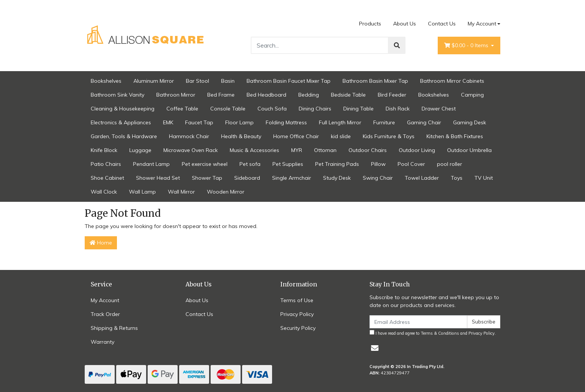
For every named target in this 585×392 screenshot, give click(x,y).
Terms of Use (297, 300)
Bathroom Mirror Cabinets (452, 81)
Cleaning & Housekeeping (123, 109)
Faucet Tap (199, 122)
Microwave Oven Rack (191, 150)
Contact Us (442, 24)
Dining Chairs (315, 109)
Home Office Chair (296, 136)
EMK (168, 122)
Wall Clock (104, 192)
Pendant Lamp (151, 164)
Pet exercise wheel (205, 164)
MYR (297, 150)
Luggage (140, 150)
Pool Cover (411, 164)
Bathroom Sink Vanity (117, 95)
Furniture (384, 122)
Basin (228, 81)
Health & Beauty (241, 136)
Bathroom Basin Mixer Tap (375, 81)
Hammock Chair (189, 136)
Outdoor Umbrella (469, 150)
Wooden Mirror (226, 192)
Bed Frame (221, 95)
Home (101, 243)
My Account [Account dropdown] (482, 24)
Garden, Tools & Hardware (124, 136)
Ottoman (325, 150)
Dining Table (358, 109)
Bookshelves (106, 81)
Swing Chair (378, 178)
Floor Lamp (239, 122)
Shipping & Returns (114, 328)
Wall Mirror (181, 192)
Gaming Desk (470, 122)
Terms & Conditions (440, 333)
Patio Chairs (106, 164)
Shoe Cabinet (107, 178)
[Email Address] (419, 322)
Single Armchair (292, 178)
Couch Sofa (272, 109)
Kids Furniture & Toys (389, 136)
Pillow (378, 164)
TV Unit (484, 178)
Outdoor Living (417, 150)
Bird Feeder (392, 95)
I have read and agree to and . (433, 333)
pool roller (450, 164)
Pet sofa (250, 164)
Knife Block (104, 150)
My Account (105, 300)
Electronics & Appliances (121, 122)
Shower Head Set (158, 178)
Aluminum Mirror (154, 81)
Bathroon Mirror (176, 95)
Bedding (309, 95)
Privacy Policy (297, 314)
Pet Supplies (288, 164)
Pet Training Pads (337, 164)
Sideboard (247, 178)
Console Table (228, 109)
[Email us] (375, 348)
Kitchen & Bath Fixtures (455, 136)
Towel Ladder (422, 178)
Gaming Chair (424, 122)
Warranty (102, 342)
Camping (472, 95)
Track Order (105, 314)
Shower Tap (207, 178)
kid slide (341, 136)
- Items (467, 45)
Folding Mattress (286, 122)
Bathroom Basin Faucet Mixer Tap (289, 81)
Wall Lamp (142, 192)
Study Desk (337, 178)
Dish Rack (398, 109)
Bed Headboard (266, 95)
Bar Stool (197, 81)
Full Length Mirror (340, 122)
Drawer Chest (439, 109)
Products (370, 24)
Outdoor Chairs (368, 150)
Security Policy (298, 328)
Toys (457, 178)
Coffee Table (182, 109)
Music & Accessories (254, 150)
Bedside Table (348, 95)
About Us (405, 24)
